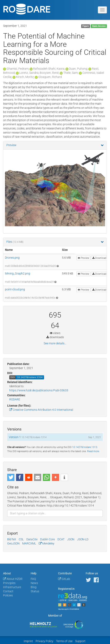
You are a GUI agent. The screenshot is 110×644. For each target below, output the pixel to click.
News (34, 583)
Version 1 (15, 437)
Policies (8, 595)
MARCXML (29, 543)
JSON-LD (83, 539)
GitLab (64, 579)
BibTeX (12, 539)
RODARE (15, 399)
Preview (11, 145)
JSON (71, 539)
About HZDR (13, 579)
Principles (9, 583)
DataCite (32, 539)
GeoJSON (13, 543)
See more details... (55, 343)
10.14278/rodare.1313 (85, 447)
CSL (21, 539)
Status (35, 591)
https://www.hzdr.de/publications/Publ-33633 (39, 390)
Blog (34, 587)
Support (80, 641)
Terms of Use (64, 641)
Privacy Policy (44, 641)
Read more (93, 451)
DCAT (61, 539)
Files (10, 242)
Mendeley (47, 543)
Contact (8, 591)
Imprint (28, 641)
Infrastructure (12, 587)
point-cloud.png (15, 289)
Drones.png (12, 258)
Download (99, 258)
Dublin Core (47, 539)
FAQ (33, 579)
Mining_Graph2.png (18, 273)
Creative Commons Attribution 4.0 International (41, 410)
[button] (11, 477)
